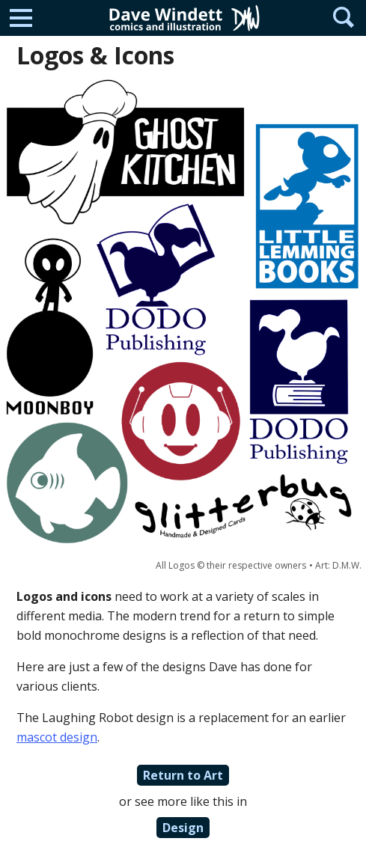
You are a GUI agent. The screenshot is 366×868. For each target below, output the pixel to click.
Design (183, 828)
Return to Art (183, 775)
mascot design (57, 737)
